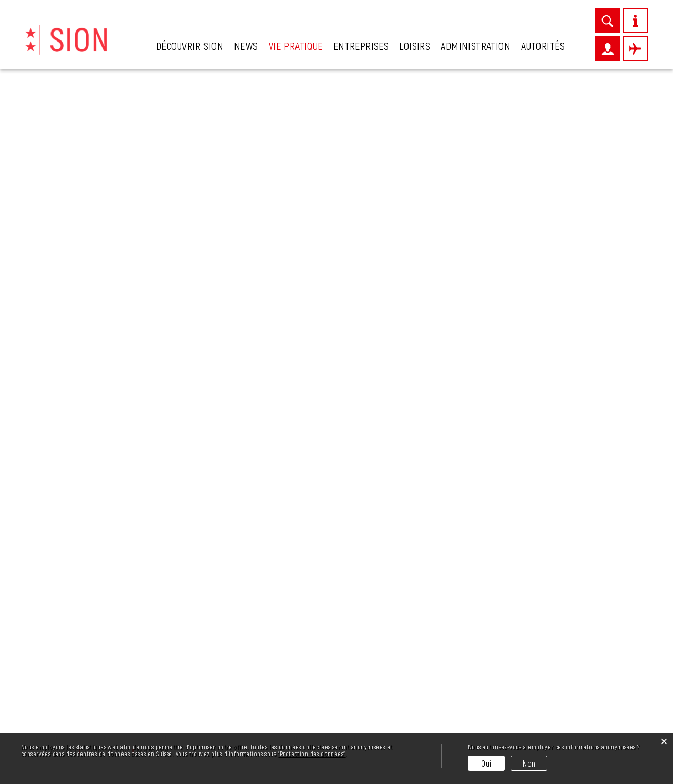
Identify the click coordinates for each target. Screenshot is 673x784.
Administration (476, 46)
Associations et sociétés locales (100, 191)
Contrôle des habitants (97, 236)
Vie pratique (296, 46)
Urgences (69, 576)
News (246, 46)
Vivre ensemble (81, 556)
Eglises (64, 336)
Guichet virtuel (80, 356)
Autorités (543, 46)
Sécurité (67, 456)
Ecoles (63, 316)
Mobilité (93, 396)
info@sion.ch (114, 717)
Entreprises (361, 46)
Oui (486, 763)
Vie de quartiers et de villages (95, 531)
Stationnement (80, 506)
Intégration (73, 376)
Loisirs (415, 46)
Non (529, 763)
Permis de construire (92, 416)
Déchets (67, 276)
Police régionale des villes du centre (109, 481)
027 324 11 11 (99, 729)
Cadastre (68, 216)
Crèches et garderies (93, 256)
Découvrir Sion (190, 46)
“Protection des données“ (311, 754)
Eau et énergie (80, 296)
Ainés (61, 166)
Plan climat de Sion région (104, 436)
